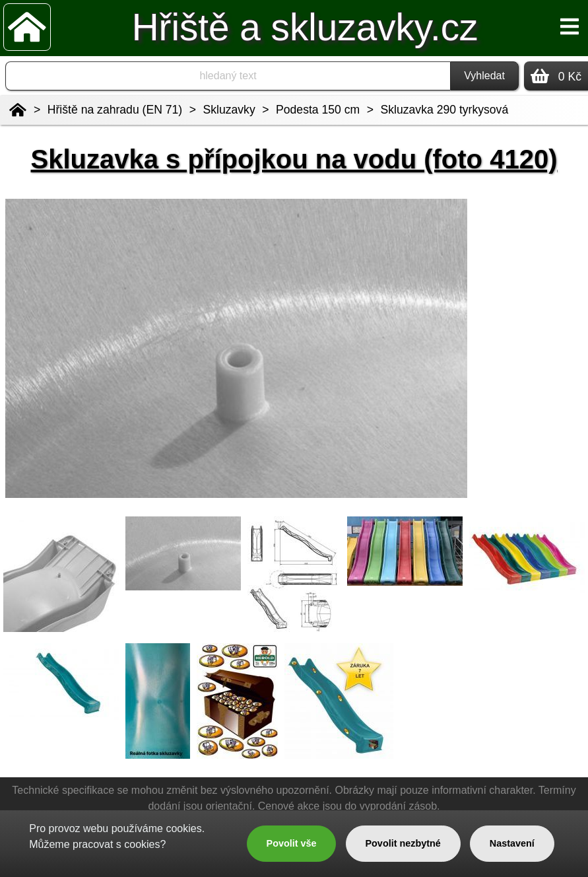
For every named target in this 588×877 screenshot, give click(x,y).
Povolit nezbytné (403, 843)
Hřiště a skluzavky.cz (305, 27)
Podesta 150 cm (318, 110)
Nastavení (512, 843)
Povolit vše (292, 843)
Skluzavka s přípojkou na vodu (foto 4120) (294, 159)
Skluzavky (229, 110)
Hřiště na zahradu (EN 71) (115, 110)
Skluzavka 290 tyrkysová (445, 110)
